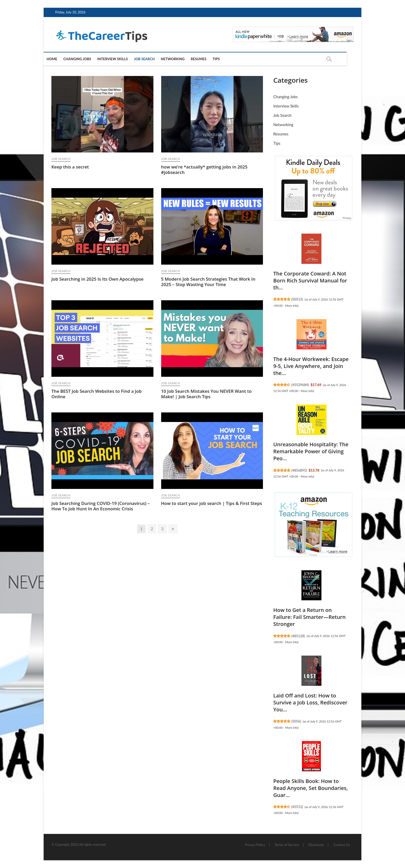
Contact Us (342, 845)
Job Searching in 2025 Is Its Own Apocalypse (98, 279)
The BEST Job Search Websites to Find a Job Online (96, 394)
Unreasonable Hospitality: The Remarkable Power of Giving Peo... (311, 451)
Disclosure (316, 845)
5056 (296, 721)
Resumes (206, 59)
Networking (180, 59)
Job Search (152, 59)
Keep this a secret (70, 167)
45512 (297, 807)
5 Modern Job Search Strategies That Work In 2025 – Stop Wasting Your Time (208, 282)
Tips (224, 59)
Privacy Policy (255, 845)
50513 (297, 299)
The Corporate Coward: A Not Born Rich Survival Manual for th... (310, 281)
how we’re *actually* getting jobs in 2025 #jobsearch (204, 170)
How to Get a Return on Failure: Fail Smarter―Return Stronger (309, 617)
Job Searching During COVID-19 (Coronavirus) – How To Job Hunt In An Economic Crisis (101, 506)
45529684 (300, 385)
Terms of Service (287, 845)
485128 (298, 636)
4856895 (299, 470)
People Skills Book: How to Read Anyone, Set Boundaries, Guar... (311, 788)
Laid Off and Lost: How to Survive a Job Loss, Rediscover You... (310, 702)
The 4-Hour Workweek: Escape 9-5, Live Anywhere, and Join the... (311, 366)
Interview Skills (120, 59)
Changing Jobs (85, 59)
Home (59, 59)
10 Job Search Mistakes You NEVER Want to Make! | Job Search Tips (207, 394)
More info (291, 306)
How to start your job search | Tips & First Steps (212, 503)
